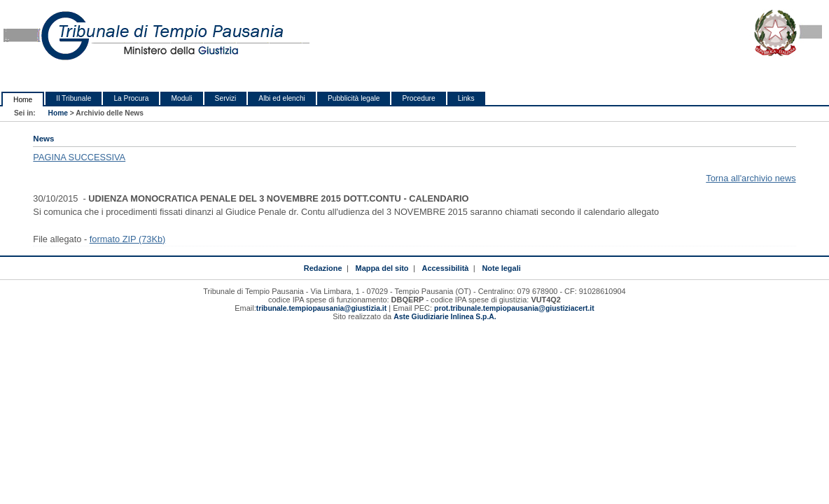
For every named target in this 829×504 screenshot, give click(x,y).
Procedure (418, 98)
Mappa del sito (382, 268)
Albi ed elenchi (282, 98)
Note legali (501, 268)
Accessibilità (446, 268)
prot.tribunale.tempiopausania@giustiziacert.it (514, 308)
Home (23, 100)
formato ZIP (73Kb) (128, 239)
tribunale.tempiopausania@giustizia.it (322, 308)
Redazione (323, 268)
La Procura (131, 98)
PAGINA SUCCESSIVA (79, 157)
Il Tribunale (74, 98)
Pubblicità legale (354, 98)
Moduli (181, 98)
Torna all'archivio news (751, 178)
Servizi (226, 98)
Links (466, 98)
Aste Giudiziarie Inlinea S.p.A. (445, 317)
